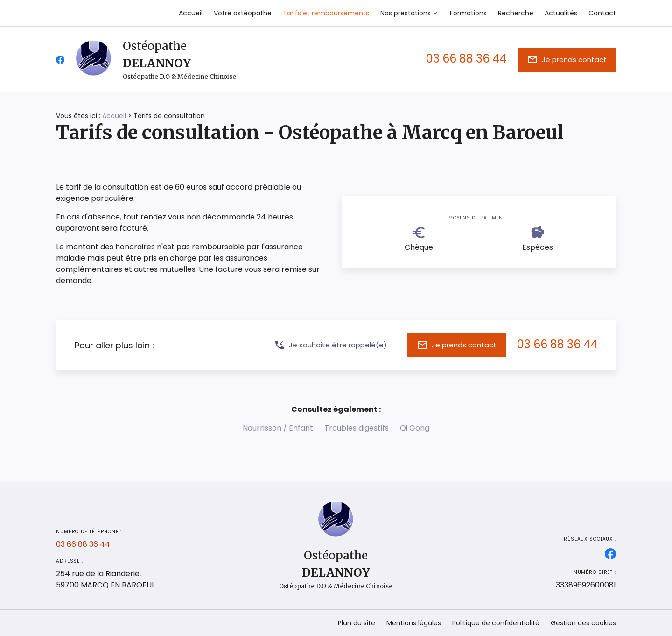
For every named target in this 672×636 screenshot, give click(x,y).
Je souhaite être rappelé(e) (330, 345)
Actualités (561, 13)
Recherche (516, 13)
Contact (602, 13)
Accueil (191, 13)
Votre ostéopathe (243, 13)
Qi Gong (415, 428)
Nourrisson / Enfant (278, 428)
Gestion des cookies (583, 623)
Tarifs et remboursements (326, 13)
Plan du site (357, 623)
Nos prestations (406, 13)
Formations (468, 13)
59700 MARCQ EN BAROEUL (105, 579)
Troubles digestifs (357, 428)
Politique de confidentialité (496, 623)
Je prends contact (567, 59)
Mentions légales (414, 623)
